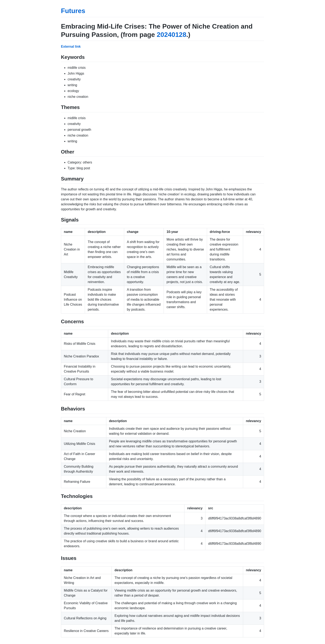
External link (71, 47)
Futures (73, 11)
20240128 (171, 35)
